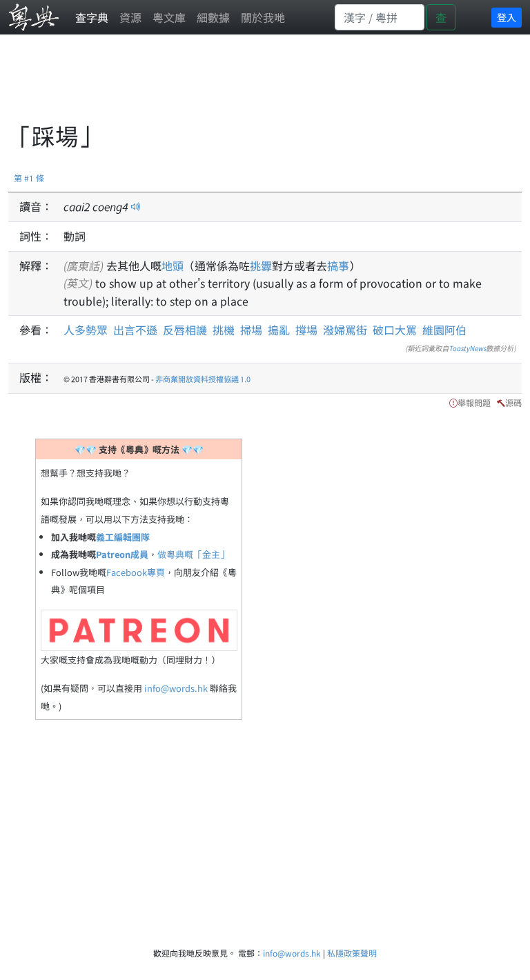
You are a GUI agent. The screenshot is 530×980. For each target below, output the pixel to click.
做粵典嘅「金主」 (193, 554)
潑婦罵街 (345, 330)
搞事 (338, 266)
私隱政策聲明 (352, 953)
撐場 (306, 330)
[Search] (380, 17)
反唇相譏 (185, 330)
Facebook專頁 (136, 572)
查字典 (92, 17)
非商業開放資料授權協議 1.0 (203, 379)
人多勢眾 (86, 330)
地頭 (173, 266)
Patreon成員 (122, 554)
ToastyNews (468, 348)
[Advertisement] (259, 86)
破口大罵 (395, 330)
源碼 (513, 402)
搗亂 (279, 330)
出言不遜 (135, 330)
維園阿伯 (444, 330)
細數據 (213, 17)
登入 (507, 17)
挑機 (224, 330)
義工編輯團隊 (123, 537)
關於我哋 (263, 17)
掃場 (251, 330)
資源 (130, 17)
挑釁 (261, 266)
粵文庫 (169, 17)
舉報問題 (474, 402)
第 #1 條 (29, 178)
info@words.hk (176, 688)
